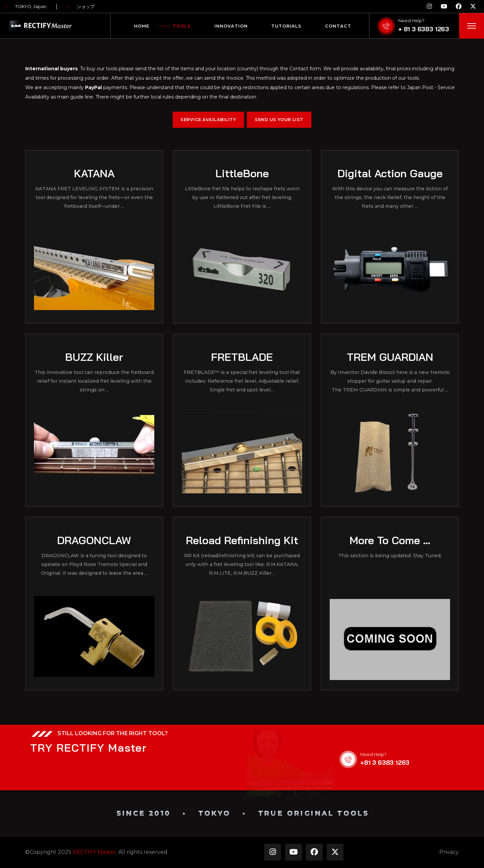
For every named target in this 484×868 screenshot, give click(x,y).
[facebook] (459, 6)
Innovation (231, 26)
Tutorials (286, 26)
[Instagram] (429, 6)
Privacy (449, 852)
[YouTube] (444, 6)
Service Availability (208, 120)
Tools (182, 26)
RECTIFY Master (94, 852)
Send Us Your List (279, 120)
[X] (473, 6)
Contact (338, 26)
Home (142, 26)
